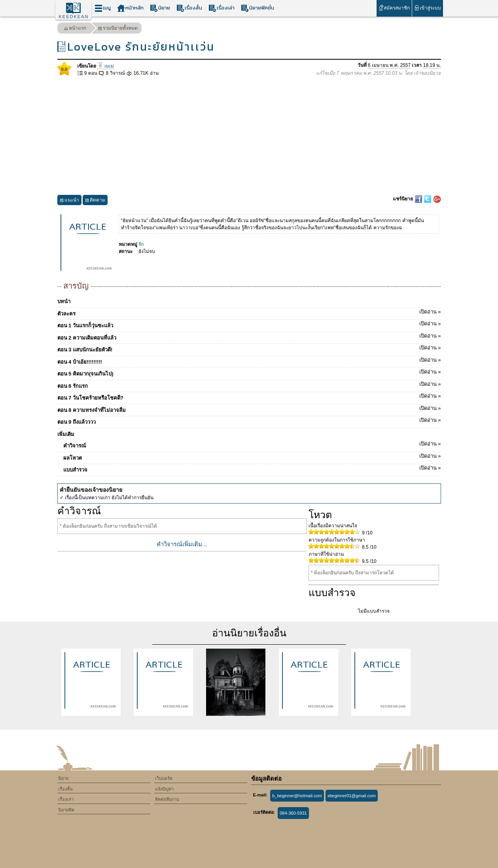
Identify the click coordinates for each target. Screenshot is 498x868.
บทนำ (64, 301)
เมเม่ (106, 66)
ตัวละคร (249, 312)
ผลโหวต (252, 457)
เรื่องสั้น (189, 8)
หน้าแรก (75, 29)
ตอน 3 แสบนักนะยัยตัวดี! (249, 348)
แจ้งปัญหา (164, 789)
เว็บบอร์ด (164, 778)
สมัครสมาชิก (394, 8)
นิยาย (160, 8)
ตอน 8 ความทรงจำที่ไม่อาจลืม (249, 409)
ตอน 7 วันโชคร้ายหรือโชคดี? (249, 396)
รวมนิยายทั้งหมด (118, 29)
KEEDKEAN (74, 17)
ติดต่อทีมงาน (167, 799)
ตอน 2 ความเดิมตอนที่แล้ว (249, 336)
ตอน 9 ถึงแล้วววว (249, 421)
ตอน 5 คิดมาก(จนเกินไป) (249, 372)
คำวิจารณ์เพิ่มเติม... (182, 544)
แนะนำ (69, 201)
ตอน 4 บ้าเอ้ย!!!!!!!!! (249, 360)
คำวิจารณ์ (252, 444)
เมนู (103, 8)
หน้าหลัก (130, 8)
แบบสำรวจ (252, 468)
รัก (141, 244)
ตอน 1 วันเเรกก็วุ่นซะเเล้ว (249, 324)
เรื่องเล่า (222, 8)
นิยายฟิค (66, 810)
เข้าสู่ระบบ (427, 8)
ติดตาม (95, 201)
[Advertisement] (249, 136)
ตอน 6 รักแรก (249, 385)
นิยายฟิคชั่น (258, 8)
